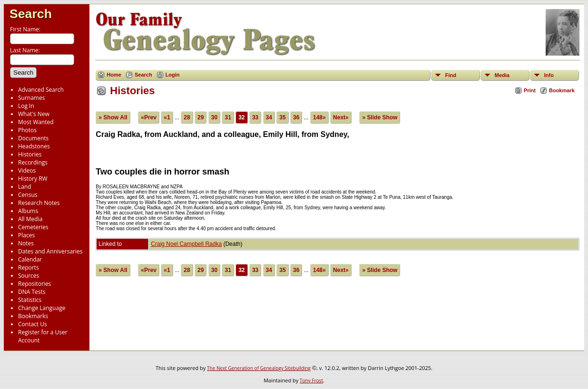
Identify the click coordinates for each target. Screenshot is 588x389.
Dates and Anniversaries (50, 251)
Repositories (34, 284)
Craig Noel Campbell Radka (186, 244)
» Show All (113, 117)
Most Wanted (36, 122)
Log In (26, 106)
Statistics (30, 300)
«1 (167, 117)
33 (255, 117)
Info (549, 75)
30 (214, 117)
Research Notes (39, 203)
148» (319, 117)
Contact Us (33, 324)
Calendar (30, 259)
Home (114, 75)
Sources (29, 276)
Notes (26, 243)
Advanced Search (41, 90)
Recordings (33, 162)
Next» (341, 117)
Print (530, 90)
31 (228, 117)
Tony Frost (311, 380)
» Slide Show (380, 117)
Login (173, 75)
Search (31, 14)
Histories (30, 154)
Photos (27, 130)
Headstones (34, 146)
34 (269, 117)
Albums (28, 211)
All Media (30, 219)
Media (502, 75)
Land (25, 187)
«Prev (149, 117)
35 (282, 117)
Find (451, 75)
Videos (27, 170)
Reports (29, 267)
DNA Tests (32, 292)
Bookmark (562, 90)
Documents (33, 138)
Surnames (31, 98)
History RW (33, 179)
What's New (34, 114)
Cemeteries (33, 227)
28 (187, 117)
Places (26, 235)
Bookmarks (33, 316)
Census (28, 195)
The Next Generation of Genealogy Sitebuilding (259, 368)
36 (296, 117)
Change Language (42, 308)
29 (201, 117)
